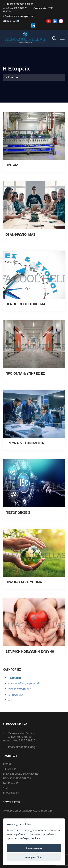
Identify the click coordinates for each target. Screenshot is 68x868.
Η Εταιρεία (14, 678)
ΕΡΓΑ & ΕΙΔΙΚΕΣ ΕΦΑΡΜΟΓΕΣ (21, 774)
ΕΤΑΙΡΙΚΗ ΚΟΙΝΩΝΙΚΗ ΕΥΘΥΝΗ (30, 652)
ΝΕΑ (5, 788)
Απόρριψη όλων (34, 857)
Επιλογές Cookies (29, 838)
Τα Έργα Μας (16, 695)
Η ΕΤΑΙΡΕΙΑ (10, 769)
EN (6, 21)
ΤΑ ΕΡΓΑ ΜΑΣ (11, 783)
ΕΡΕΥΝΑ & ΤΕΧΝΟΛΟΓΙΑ (25, 443)
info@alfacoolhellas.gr (20, 4)
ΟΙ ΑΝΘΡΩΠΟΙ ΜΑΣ (20, 234)
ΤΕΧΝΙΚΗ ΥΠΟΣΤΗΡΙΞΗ (17, 778)
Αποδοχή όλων (34, 848)
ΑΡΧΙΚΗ (7, 764)
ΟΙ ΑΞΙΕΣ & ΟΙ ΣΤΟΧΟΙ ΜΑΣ (26, 304)
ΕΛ (16, 21)
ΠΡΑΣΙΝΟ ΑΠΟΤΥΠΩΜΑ (24, 582)
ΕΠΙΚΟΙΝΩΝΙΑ (11, 793)
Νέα (10, 700)
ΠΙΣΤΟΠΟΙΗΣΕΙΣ (18, 513)
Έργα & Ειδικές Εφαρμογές (24, 683)
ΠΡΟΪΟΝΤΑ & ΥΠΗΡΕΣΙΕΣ (25, 373)
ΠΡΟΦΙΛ (12, 165)
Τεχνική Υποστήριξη (19, 689)
